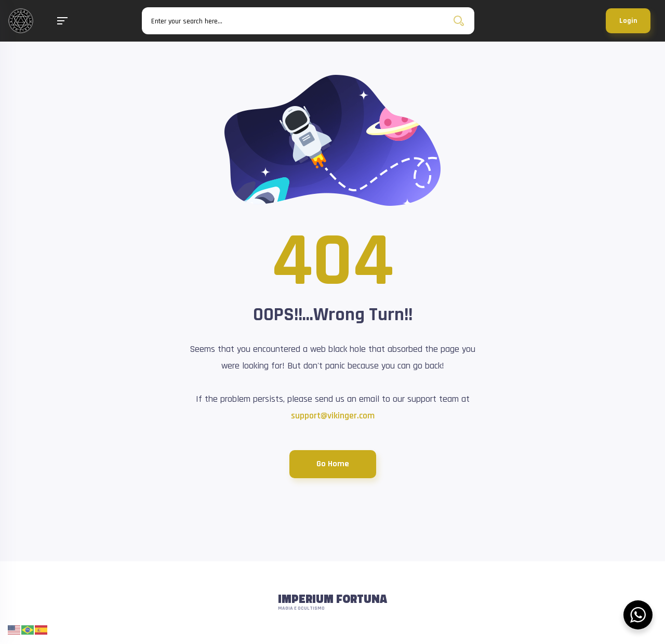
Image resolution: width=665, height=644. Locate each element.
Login (628, 21)
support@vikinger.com (333, 416)
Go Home (333, 464)
